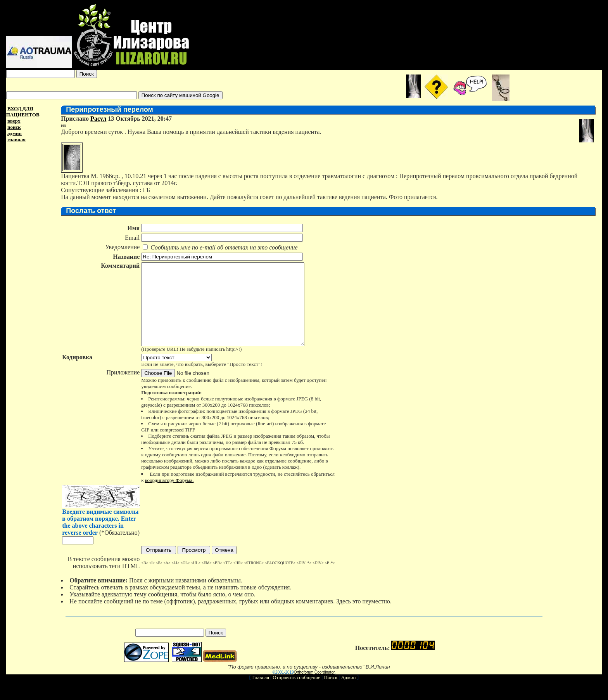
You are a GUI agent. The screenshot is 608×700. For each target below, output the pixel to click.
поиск (14, 127)
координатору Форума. (169, 496)
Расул (98, 119)
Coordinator (325, 689)
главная (16, 139)
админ (15, 133)
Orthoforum (304, 689)
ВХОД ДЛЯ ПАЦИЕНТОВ (23, 112)
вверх (14, 121)
